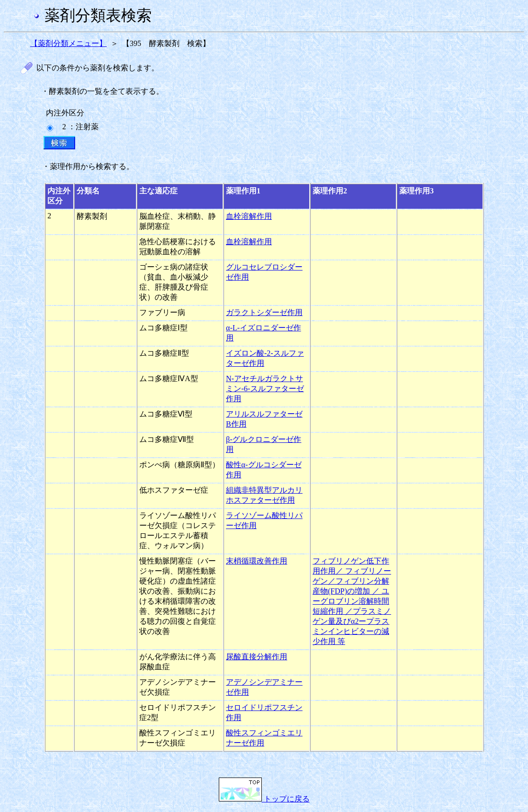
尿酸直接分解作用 (257, 657)
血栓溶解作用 (249, 216)
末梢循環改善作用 (257, 561)
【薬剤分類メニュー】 (68, 43)
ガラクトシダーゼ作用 (264, 312)
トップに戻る (264, 799)
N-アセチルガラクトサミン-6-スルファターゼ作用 (265, 389)
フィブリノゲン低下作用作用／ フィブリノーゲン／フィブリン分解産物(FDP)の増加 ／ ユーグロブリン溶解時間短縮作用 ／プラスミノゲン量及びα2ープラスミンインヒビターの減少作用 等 (352, 601)
